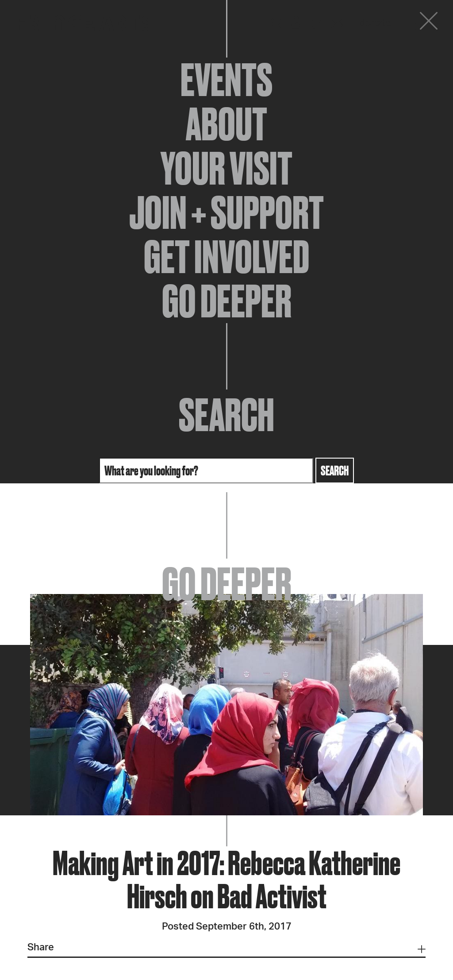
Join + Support (226, 212)
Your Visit (226, 168)
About (226, 124)
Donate (375, 23)
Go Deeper (227, 301)
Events (226, 80)
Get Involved (226, 257)
